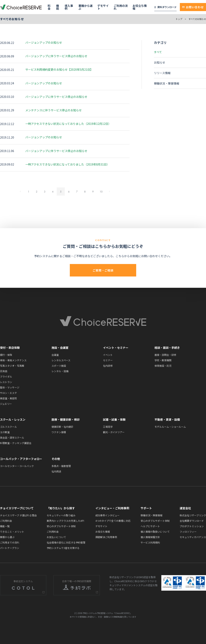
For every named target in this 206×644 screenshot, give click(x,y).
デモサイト (103, 7)
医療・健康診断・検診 (66, 419)
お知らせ (160, 62)
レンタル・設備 (60, 371)
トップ (179, 19)
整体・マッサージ (10, 387)
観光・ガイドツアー (114, 432)
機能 (58, 7)
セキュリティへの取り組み (61, 515)
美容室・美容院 (8, 398)
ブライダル (6, 376)
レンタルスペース (61, 360)
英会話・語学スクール (12, 437)
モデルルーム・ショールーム (170, 427)
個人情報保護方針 (150, 537)
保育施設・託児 (163, 366)
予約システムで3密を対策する (63, 548)
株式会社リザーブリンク (193, 515)
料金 (49, 7)
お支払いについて (56, 537)
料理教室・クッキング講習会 (16, 443)
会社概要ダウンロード (192, 521)
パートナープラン (10, 548)
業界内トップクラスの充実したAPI (65, 521)
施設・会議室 (60, 348)
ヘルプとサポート (150, 526)
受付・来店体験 (10, 348)
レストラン (6, 382)
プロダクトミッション (192, 526)
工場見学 (108, 427)
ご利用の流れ (121, 7)
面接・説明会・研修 (165, 355)
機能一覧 (5, 526)
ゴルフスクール (8, 427)
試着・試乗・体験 (114, 419)
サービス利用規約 (150, 542)
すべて (158, 52)
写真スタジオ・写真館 (12, 366)
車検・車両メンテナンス (13, 360)
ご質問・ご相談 (103, 270)
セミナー (108, 360)
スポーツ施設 (59, 366)
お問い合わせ (193, 7)
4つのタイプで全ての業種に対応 (113, 521)
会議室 (55, 355)
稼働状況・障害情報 (167, 83)
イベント (108, 355)
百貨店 (4, 371)
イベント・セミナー (116, 348)
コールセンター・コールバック (17, 466)
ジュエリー (6, 404)
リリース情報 (162, 73)
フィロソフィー (188, 532)
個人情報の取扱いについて (155, 532)
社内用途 (56, 471)
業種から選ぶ (85, 7)
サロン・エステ (8, 393)
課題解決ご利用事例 (106, 537)
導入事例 (69, 7)
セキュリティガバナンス (193, 537)
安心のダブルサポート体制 (61, 526)
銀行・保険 (6, 355)
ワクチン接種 (59, 432)
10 (101, 192)
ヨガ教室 (5, 432)
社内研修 (108, 366)
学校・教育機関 (163, 360)
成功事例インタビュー (107, 515)
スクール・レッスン (13, 419)
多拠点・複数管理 (61, 466)
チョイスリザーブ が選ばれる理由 (18, 515)
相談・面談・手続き (167, 348)
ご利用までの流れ (10, 542)
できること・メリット (12, 532)
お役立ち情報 (140, 7)
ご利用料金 (6, 521)
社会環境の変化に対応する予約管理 (66, 542)
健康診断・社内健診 (62, 427)
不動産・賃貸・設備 (167, 419)
